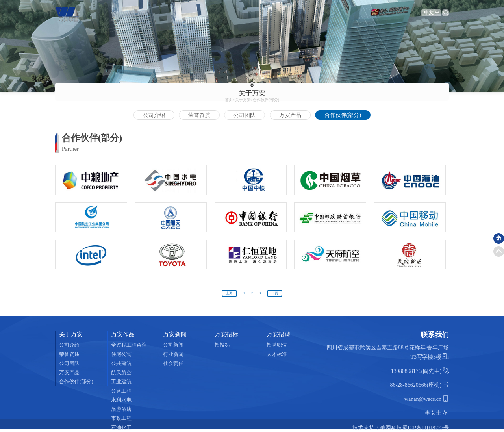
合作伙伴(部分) (266, 100)
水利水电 (121, 400)
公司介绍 (154, 115)
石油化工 (121, 427)
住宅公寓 (121, 354)
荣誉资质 (199, 115)
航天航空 (121, 372)
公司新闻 (173, 345)
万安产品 (290, 115)
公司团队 (245, 115)
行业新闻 (173, 354)
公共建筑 (121, 363)
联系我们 (332, 13)
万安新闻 (200, 13)
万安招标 (233, 13)
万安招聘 (266, 13)
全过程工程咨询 (129, 345)
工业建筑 (121, 381)
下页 (275, 293)
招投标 (223, 345)
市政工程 (121, 418)
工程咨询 (364, 13)
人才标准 (277, 354)
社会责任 (173, 363)
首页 (102, 13)
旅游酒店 (121, 409)
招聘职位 (277, 345)
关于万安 (135, 13)
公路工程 (121, 391)
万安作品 (168, 13)
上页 (229, 293)
